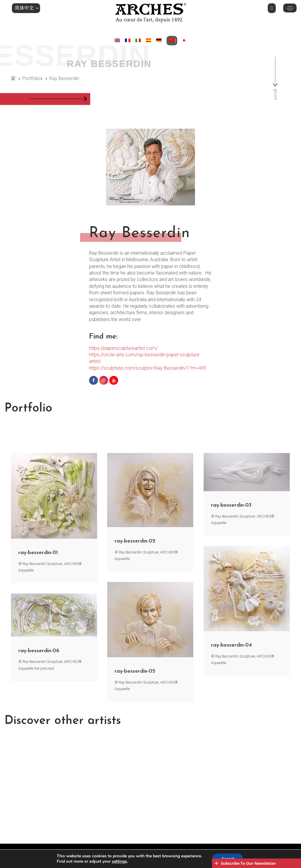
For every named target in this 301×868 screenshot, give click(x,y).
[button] (26, 8)
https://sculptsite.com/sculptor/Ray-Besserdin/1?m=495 (148, 368)
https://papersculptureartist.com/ (123, 348)
